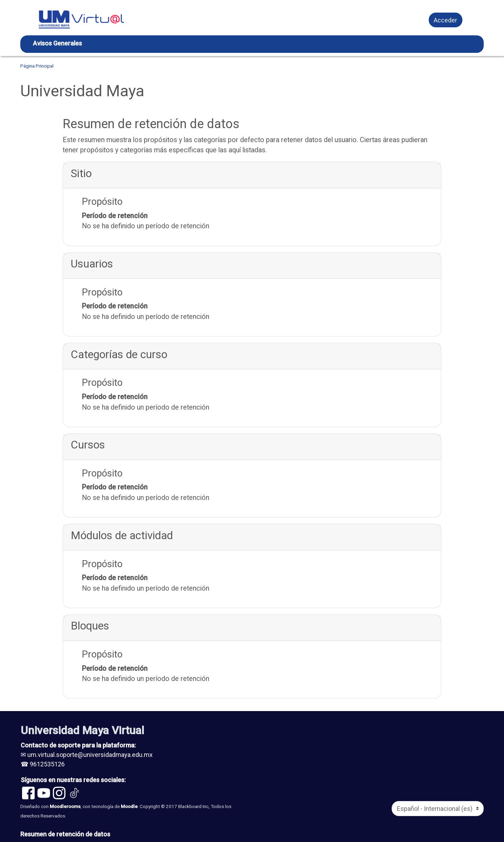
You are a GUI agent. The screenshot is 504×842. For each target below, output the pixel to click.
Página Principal (37, 66)
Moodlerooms (65, 806)
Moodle (129, 806)
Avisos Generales (57, 43)
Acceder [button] (445, 20)
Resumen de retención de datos (65, 834)
